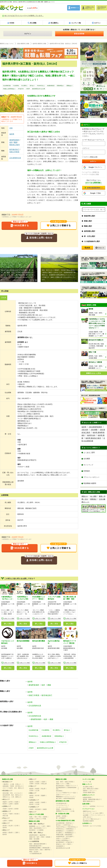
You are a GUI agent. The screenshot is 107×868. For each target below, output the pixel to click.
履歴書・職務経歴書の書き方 (92, 800)
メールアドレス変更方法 (91, 172)
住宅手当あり (67, 825)
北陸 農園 (94, 430)
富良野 (31, 819)
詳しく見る (8, 624)
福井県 (12, 134)
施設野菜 (42, 835)
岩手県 (11, 802)
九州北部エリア (34, 800)
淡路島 (45, 817)
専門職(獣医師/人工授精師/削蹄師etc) (66, 788)
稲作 (11, 142)
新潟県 (5, 826)
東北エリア (6, 800)
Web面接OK (60, 846)
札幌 (31, 817)
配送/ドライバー (71, 786)
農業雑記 (93, 499)
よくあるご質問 (89, 453)
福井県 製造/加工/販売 (93, 438)
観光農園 (37, 839)
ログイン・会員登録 (89, 807)
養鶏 (31, 828)
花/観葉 (48, 837)
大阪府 (43, 782)
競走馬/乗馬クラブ (39, 828)
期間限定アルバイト (62, 811)
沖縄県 (45, 810)
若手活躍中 (70, 837)
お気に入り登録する (59, 225)
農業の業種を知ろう (89, 802)
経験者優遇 (69, 835)
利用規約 (87, 471)
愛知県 (11, 833)
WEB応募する (20, 225)
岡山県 (43, 789)
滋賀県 (31, 782)
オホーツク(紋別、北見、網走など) (13, 788)
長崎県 (43, 803)
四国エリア (33, 793)
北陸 (11, 128)
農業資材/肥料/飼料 (40, 844)
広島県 (31, 791)
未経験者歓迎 (51, 86)
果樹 (43, 837)
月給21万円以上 (61, 827)
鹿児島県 (38, 810)
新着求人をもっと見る (94, 373)
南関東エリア (7, 812)
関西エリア (33, 779)
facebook (86, 826)
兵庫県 (31, 784)
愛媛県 (43, 796)
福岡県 (31, 803)
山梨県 (5, 821)
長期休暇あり (60, 86)
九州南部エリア (34, 807)
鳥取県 (31, 789)
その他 (72, 811)
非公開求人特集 (88, 787)
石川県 (16, 826)
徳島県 (31, 796)
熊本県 (31, 805)
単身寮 (58, 816)
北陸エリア (6, 823)
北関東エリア (7, 807)
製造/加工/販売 (15, 145)
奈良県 (37, 784)
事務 (68, 784)
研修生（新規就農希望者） (64, 809)
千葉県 (11, 814)
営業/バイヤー (60, 784)
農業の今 (85, 497)
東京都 (16, 814)
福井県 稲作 (91, 435)
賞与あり (32, 86)
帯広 (40, 817)
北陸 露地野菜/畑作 (95, 427)
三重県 (16, 833)
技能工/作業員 (14, 152)
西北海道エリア (8, 791)
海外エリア (33, 812)
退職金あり (70, 86)
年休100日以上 (72, 827)
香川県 (37, 796)
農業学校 (47, 850)
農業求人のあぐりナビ (7, 44)
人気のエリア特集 (41, 819)
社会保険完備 (7, 86)
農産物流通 (46, 848)
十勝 (35, 817)
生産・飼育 (59, 782)
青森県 (5, 802)
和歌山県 (44, 784)
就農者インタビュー (89, 791)
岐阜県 (5, 835)
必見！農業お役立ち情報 (90, 789)
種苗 (31, 844)
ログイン (28, 34)
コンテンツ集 (87, 782)
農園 (15, 142)
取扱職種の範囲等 (90, 484)
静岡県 (5, 833)
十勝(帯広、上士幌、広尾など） (12, 784)
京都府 (37, 782)
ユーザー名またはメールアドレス (93, 140)
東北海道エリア (8, 782)
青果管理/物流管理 (69, 799)
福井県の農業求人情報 (39, 44)
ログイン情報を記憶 (90, 157)
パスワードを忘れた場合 (91, 174)
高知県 (31, 798)
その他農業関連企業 (35, 854)
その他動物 (40, 830)
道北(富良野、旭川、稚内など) (12, 795)
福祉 (41, 850)
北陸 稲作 (85, 430)
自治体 (36, 852)
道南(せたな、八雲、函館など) (12, 797)
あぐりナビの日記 (96, 826)
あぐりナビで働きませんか (91, 819)
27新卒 (28, 89)
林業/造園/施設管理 (35, 846)
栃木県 (11, 809)
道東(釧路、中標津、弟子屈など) (13, 786)
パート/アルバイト (62, 806)
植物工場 (32, 837)
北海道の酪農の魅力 (89, 793)
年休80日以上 (41, 86)
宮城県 (16, 802)
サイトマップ (88, 465)
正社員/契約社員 (15, 158)
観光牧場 (32, 830)
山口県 (37, 791)
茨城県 (5, 809)
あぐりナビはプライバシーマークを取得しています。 (24, 16)
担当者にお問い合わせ (39, 237)
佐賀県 (37, 803)
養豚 (48, 826)
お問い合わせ (87, 817)
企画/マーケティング (62, 795)
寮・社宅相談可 (61, 818)
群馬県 (16, 809)
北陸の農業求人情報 (23, 44)
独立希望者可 (60, 843)
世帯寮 (64, 816)
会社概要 (87, 459)
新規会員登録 (79, 34)
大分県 (37, 805)
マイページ (100, 807)
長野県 (11, 821)
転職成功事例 (87, 798)
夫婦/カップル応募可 (62, 839)
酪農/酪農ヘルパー (35, 826)
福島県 (16, 804)
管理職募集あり (70, 833)
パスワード (86, 148)
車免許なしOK (60, 844)
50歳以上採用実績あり (9, 89)
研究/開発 (59, 791)
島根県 (37, 789)
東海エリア (6, 830)
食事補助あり (60, 831)
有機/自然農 (60, 835)
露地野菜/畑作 (14, 140)
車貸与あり (70, 823)
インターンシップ (61, 808)
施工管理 (59, 799)
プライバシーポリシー (91, 477)
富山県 (11, 826)
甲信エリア (6, 818)
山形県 (11, 804)
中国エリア (33, 786)
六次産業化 (16, 86)
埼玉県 (5, 814)
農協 (31, 852)
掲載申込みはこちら (89, 812)
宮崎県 (31, 810)
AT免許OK (21, 89)
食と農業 (93, 497)
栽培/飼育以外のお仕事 (39, 89)
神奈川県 (5, 816)
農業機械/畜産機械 (35, 848)
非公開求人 (24, 86)
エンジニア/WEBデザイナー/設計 (66, 793)
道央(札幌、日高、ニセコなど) (12, 793)
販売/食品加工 (14, 149)
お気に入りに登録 (9, 619)
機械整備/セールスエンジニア (65, 797)
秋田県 (5, 804)
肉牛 (44, 826)
